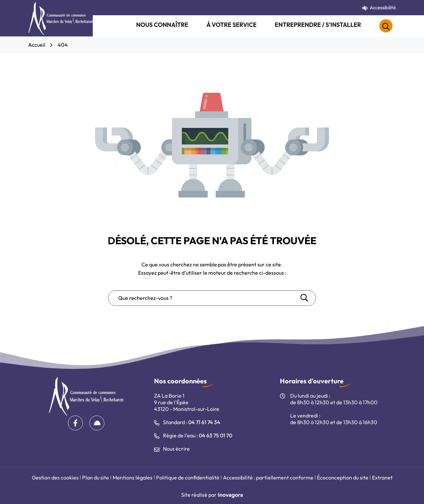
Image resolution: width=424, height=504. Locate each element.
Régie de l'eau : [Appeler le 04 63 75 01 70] (193, 435)
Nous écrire (172, 449)
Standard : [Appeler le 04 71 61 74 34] (187, 422)
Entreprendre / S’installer (318, 25)
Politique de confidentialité (188, 477)
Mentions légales (132, 477)
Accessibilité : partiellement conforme (268, 477)
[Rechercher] (386, 26)
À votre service (231, 25)
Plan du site (96, 477)
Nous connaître (162, 25)
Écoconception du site (343, 477)
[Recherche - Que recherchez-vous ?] (204, 298)
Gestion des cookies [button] (55, 477)
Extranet (382, 477)
